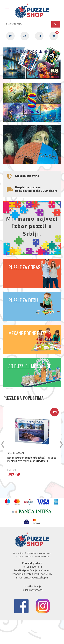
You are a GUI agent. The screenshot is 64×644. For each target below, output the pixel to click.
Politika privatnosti (32, 613)
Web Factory (43, 580)
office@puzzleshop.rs (36, 601)
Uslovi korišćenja (32, 610)
